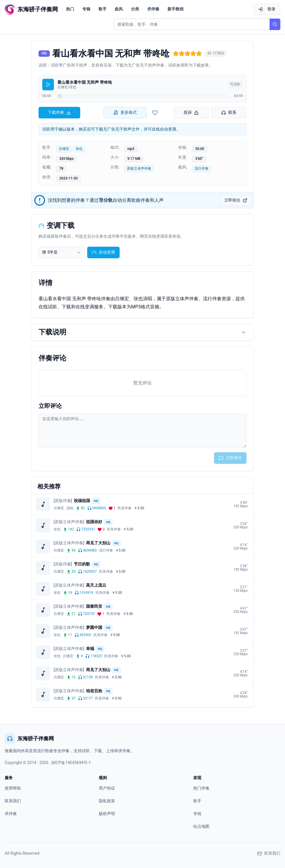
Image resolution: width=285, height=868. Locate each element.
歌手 (103, 9)
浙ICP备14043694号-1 (71, 763)
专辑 (86, 9)
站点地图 (201, 826)
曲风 (119, 9)
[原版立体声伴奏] (69, 522)
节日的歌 (82, 564)
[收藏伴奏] (155, 113)
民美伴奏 (125, 508)
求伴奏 (153, 9)
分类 (135, 9)
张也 (79, 149)
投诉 (191, 112)
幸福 (90, 649)
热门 (70, 9)
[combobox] (62, 252)
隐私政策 (107, 801)
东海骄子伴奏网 (29, 739)
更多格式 (125, 112)
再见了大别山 (98, 543)
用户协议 (107, 788)
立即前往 (236, 200)
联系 (229, 112)
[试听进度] (142, 96)
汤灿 (70, 508)
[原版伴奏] (63, 501)
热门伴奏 (201, 788)
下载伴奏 (59, 112)
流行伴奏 (202, 169)
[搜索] (275, 24)
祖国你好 (94, 522)
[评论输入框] (142, 431)
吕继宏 (64, 149)
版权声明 (107, 814)
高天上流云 (96, 585)
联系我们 (13, 801)
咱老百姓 (94, 691)
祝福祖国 (82, 501)
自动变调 (103, 252)
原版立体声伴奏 (139, 169)
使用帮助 (13, 788)
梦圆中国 (94, 627)
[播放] (48, 85)
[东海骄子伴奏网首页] (31, 9)
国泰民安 (94, 606)
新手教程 (176, 9)
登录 (267, 9)
